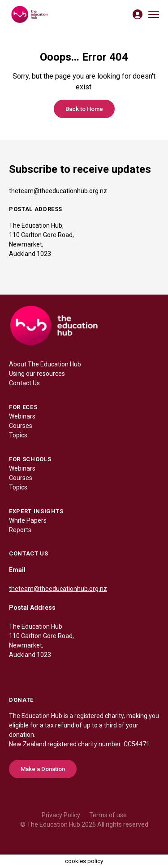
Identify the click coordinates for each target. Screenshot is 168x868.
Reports (20, 530)
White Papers (28, 520)
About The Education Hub (45, 364)
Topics (18, 435)
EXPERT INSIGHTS (36, 511)
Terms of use (108, 815)
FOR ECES (23, 407)
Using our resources (37, 374)
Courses (21, 426)
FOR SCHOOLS (30, 459)
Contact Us (24, 383)
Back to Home (84, 109)
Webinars (22, 416)
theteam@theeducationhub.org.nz (58, 191)
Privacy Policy (61, 815)
